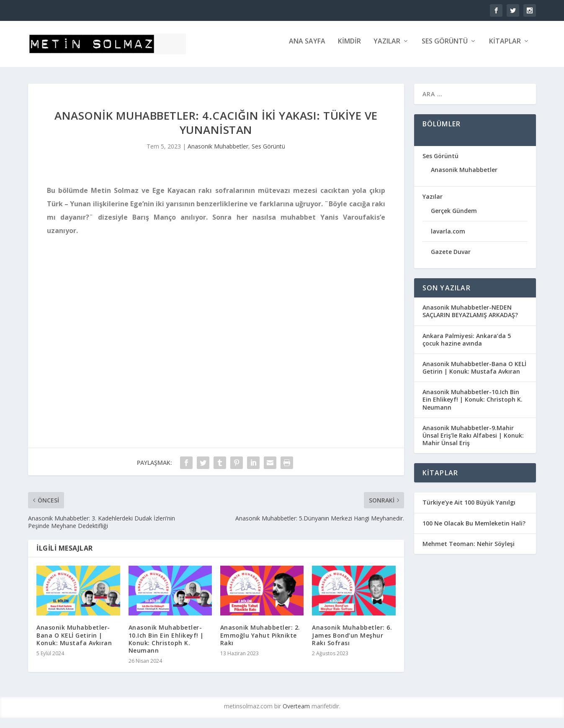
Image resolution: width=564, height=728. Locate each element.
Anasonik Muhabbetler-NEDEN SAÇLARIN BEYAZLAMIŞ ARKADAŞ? (470, 317)
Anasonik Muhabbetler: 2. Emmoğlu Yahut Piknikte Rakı (260, 641)
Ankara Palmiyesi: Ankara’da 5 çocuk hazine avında (467, 345)
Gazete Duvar (451, 258)
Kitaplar (505, 47)
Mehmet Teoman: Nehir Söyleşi (469, 550)
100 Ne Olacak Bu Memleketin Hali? (474, 529)
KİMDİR (349, 47)
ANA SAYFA (307, 47)
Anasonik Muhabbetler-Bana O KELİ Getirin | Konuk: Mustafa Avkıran (74, 641)
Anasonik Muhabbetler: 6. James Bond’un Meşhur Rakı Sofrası (352, 641)
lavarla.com (448, 237)
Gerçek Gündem (454, 217)
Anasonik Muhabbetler (218, 152)
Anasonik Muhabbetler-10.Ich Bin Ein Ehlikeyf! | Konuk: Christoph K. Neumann (166, 645)
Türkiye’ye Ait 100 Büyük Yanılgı (469, 508)
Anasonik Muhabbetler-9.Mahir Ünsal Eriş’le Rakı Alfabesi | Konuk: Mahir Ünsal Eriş (473, 441)
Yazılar (387, 47)
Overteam (296, 712)
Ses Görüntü (445, 47)
